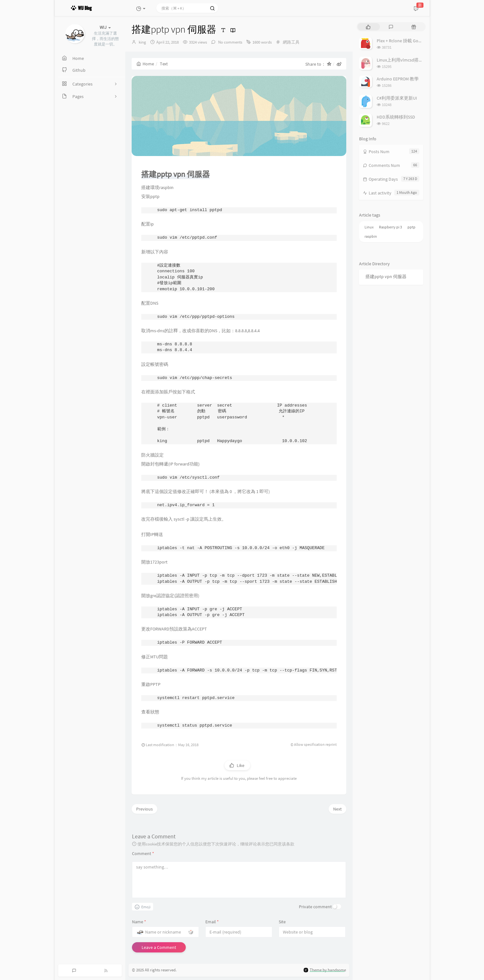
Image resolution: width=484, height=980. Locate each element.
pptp (411, 227)
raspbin (371, 236)
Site (282, 922)
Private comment (315, 907)
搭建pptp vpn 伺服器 (386, 276)
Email (212, 922)
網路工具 (291, 42)
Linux (369, 227)
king (142, 42)
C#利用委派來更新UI (397, 98)
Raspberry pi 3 (390, 227)
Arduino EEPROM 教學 (398, 79)
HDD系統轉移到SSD (396, 117)
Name (139, 922)
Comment (143, 853)
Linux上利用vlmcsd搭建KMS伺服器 (411, 60)
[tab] (368, 27)
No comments (230, 42)
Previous (144, 809)
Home (145, 64)
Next (337, 809)
